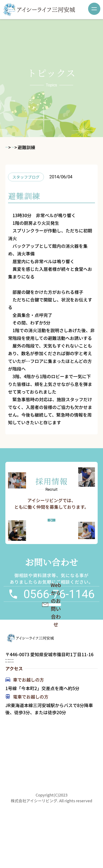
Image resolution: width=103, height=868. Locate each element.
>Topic (29, 147)
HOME (12, 147)
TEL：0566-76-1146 (26, 692)
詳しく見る (55, 526)
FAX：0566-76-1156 (26, 705)
